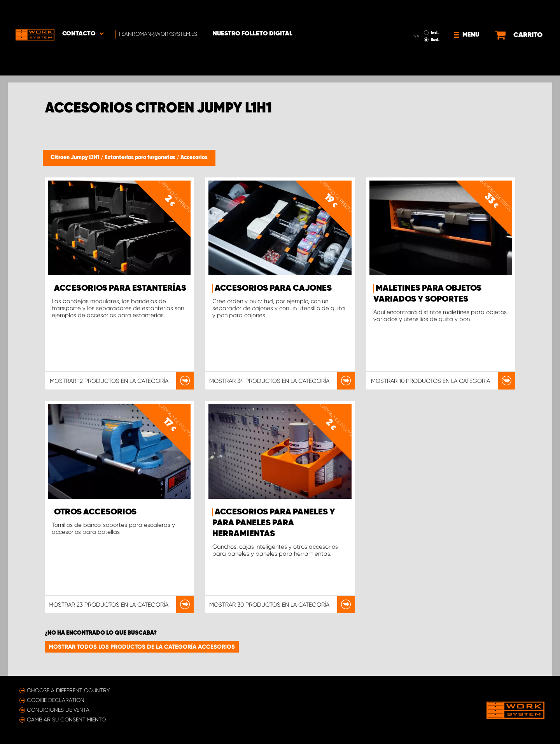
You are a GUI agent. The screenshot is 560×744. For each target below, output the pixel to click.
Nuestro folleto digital (253, 12)
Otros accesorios (95, 512)
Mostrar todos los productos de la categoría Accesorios (142, 647)
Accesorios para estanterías (120, 288)
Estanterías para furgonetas (141, 158)
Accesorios (194, 158)
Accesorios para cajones (273, 288)
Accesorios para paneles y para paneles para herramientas (274, 523)
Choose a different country (68, 690)
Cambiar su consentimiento (66, 719)
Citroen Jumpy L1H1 (76, 158)
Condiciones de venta (58, 710)
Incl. (435, 11)
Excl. (435, 18)
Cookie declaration (56, 700)
